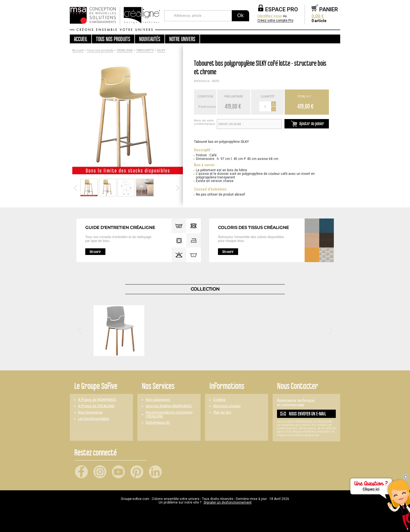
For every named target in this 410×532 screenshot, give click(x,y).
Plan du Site (222, 413)
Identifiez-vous (270, 16)
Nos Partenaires (90, 413)
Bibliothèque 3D (158, 423)
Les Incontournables (94, 419)
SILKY (161, 51)
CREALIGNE (125, 51)
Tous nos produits (100, 51)
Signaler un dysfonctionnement (228, 502)
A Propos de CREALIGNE (96, 406)
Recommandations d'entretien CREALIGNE (169, 414)
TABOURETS (145, 51)
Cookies (219, 400)
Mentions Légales (227, 406)
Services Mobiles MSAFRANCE (169, 406)
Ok (240, 15)
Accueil (81, 39)
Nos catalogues (158, 400)
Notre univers (182, 39)
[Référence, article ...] (198, 16)
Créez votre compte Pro (275, 21)
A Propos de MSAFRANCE (97, 400)
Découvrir (95, 252)
